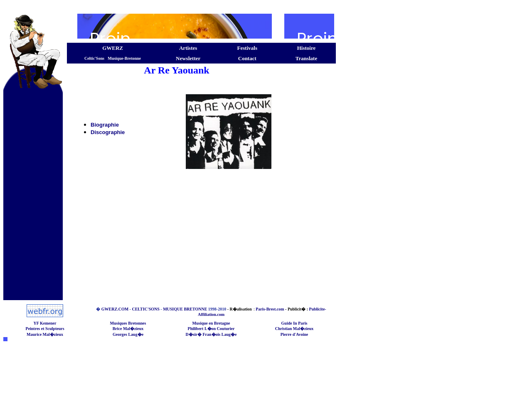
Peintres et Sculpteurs (45, 329)
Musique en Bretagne (211, 323)
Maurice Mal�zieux (45, 334)
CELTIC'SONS (145, 309)
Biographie (105, 125)
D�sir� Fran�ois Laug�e (211, 334)
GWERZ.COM (115, 309)
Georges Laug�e (128, 334)
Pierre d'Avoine (294, 334)
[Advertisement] (170, 6)
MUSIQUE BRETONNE (185, 309)
